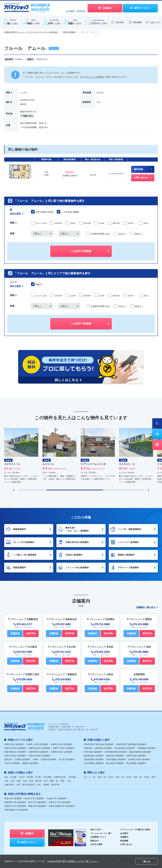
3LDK (147, 777)
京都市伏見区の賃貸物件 (15, 756)
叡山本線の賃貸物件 (115, 763)
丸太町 (38, 777)
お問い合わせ (126, 844)
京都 (31, 781)
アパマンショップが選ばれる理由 (135, 830)
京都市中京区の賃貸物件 (15, 748)
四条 (19, 781)
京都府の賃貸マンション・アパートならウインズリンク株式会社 (31, 32)
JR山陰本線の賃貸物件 (125, 748)
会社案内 (124, 833)
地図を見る (27, 116)
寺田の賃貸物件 (69, 32)
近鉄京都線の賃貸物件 (116, 759)
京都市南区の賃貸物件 (38, 752)
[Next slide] (148, 490)
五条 (25, 781)
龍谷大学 (37, 802)
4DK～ (154, 777)
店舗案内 (124, 837)
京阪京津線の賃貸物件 (94, 759)
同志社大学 (34, 798)
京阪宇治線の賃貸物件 (136, 756)
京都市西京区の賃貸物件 (15, 752)
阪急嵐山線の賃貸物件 (94, 756)
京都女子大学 (60, 802)
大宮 (46, 781)
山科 (39, 785)
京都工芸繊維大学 (62, 806)
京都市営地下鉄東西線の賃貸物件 (131, 744)
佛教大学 (37, 806)
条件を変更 (17, 214)
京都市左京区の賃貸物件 (62, 744)
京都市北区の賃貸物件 (14, 744)
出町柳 (30, 777)
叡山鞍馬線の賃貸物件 (136, 763)
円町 (62, 781)
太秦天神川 (9, 785)
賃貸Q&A (95, 841)
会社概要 (70, 11)
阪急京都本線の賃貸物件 (140, 752)
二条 (69, 781)
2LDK (129, 777)
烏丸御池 (47, 777)
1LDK (111, 777)
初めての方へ (96, 830)
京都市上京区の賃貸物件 (37, 744)
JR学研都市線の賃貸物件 (116, 752)
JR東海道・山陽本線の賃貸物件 (98, 748)
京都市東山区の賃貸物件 (39, 748)
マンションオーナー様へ (101, 833)
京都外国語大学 (16, 810)
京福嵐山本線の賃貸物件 (139, 759)
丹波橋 (46, 785)
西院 (52, 781)
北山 (6, 777)
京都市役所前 (59, 777)
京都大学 (13, 798)
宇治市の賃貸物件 (12, 763)
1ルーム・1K (90, 777)
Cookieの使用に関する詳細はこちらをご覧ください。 (73, 861)
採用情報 (81, 11)
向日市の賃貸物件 (67, 759)
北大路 (13, 777)
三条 (6, 781)
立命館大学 (57, 798)
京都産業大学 (15, 802)
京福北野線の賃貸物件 (94, 763)
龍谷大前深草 (29, 785)
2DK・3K (120, 777)
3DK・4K (138, 777)
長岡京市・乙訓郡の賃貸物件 (17, 759)
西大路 (38, 781)
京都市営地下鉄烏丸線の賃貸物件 (99, 744)
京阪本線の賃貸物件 (115, 756)
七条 (12, 781)
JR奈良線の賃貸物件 (93, 752)
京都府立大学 (15, 806)
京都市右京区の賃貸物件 (62, 752)
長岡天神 (55, 785)
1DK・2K (102, 777)
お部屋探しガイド (98, 837)
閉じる (147, 861)
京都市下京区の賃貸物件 (64, 748)
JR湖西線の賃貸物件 (146, 748)
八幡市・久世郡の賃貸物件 (44, 759)
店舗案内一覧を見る (147, 607)
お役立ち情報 (96, 844)
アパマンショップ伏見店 (92, 77)
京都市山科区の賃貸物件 (39, 756)
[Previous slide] (14, 490)
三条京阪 (72, 777)
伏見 (19, 785)
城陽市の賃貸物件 (30, 763)
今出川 (22, 777)
